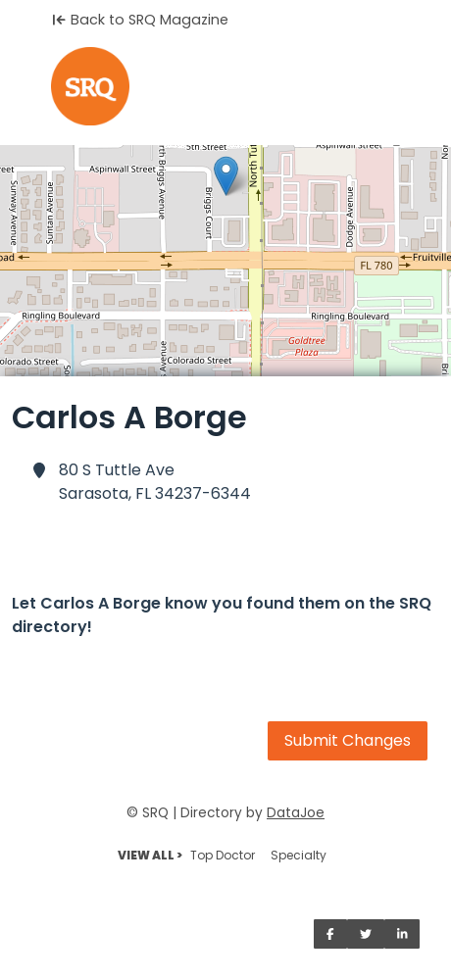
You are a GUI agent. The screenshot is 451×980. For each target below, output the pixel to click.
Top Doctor (223, 855)
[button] (226, 176)
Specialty (299, 855)
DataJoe (296, 813)
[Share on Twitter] (366, 934)
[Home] (225, 86)
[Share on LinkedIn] (402, 934)
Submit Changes (348, 740)
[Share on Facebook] (330, 934)
